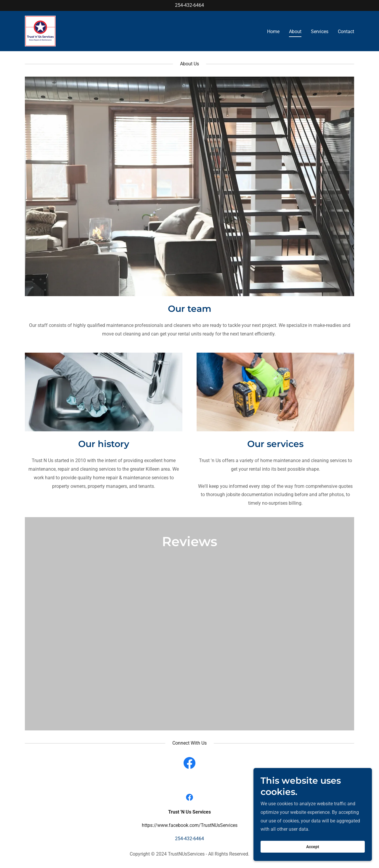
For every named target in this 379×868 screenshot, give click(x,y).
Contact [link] (346, 32)
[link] (40, 31)
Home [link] (273, 32)
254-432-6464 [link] (189, 5)
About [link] (295, 32)
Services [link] (320, 32)
